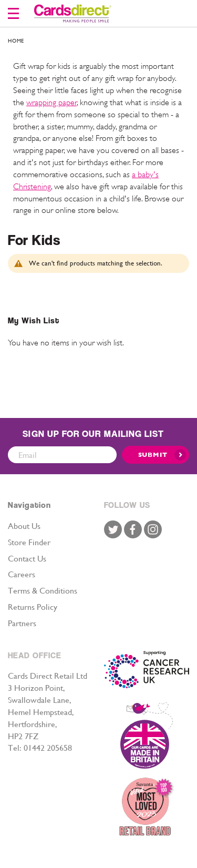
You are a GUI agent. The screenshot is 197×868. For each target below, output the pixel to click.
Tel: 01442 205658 (40, 748)
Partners (22, 623)
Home (16, 41)
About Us (24, 526)
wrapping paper (51, 103)
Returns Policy (33, 607)
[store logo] (73, 13)
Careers (22, 574)
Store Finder (29, 542)
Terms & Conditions (43, 591)
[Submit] (155, 455)
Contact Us (27, 559)
